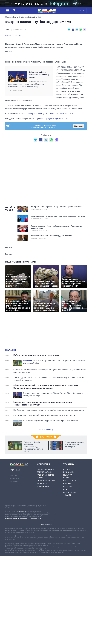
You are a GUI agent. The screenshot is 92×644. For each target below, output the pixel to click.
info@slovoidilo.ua (46, 579)
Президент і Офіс (45, 523)
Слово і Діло (11, 17)
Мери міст (42, 538)
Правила (14, 535)
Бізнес (67, 523)
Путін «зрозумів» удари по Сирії (53, 172)
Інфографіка (46, 491)
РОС (84, 10)
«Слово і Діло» (21, 565)
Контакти (15, 533)
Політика (68, 540)
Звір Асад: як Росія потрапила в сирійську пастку (39, 129)
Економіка (69, 526)
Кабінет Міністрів (45, 529)
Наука (66, 532)
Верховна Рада (44, 526)
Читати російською (14, 36)
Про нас (14, 530)
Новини (11, 404)
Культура (68, 529)
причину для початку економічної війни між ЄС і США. (50, 168)
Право (66, 543)
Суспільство (70, 546)
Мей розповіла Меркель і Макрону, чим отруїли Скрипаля (57, 262)
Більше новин (46, 484)
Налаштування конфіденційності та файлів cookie (23, 572)
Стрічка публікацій (27, 17)
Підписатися (79, 180)
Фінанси (67, 549)
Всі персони (43, 540)
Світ (40, 17)
